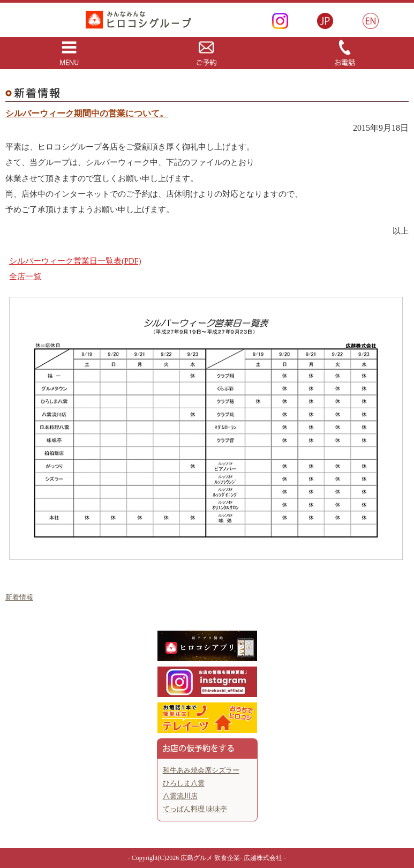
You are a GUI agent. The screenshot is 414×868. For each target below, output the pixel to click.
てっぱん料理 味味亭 (195, 809)
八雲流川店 (180, 796)
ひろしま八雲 (184, 783)
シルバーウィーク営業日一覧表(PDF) (75, 261)
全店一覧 (25, 276)
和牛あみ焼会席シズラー (201, 770)
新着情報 (19, 597)
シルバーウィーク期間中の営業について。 (87, 113)
